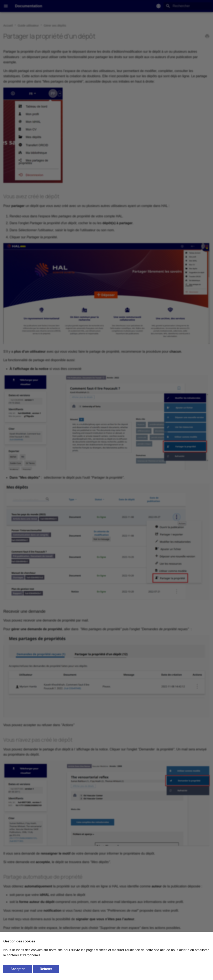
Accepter (17, 969)
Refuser (46, 969)
